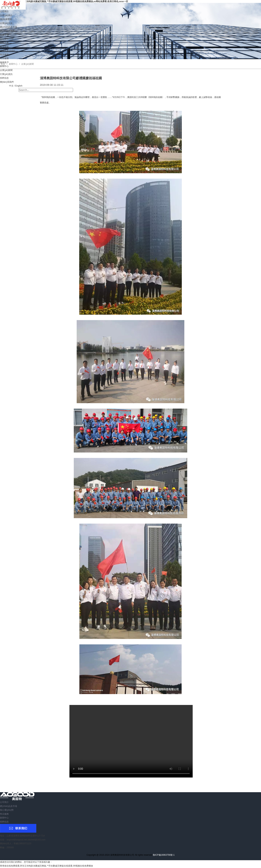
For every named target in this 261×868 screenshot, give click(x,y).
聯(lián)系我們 (7, 82)
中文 (11, 86)
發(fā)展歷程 (6, 19)
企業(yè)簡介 (6, 15)
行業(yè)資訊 (6, 74)
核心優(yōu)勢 (7, 39)
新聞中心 (4, 66)
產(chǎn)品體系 (7, 31)
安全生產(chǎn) (7, 51)
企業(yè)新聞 (6, 70)
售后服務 (4, 55)
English (19, 86)
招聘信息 (4, 78)
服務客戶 (4, 62)
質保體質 (4, 47)
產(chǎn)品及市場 (9, 27)
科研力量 (4, 43)
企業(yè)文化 (6, 23)
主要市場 (4, 35)
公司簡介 (4, 11)
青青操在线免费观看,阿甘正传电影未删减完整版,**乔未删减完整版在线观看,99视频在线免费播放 (46, 866)
